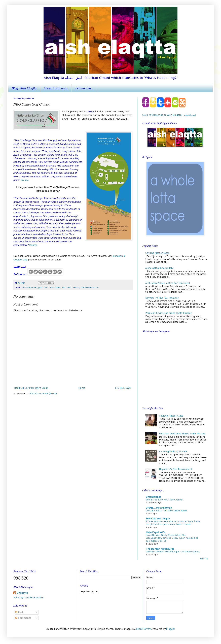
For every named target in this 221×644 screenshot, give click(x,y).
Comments (23, 618)
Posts (20, 612)
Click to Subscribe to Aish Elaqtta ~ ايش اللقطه (169, 115)
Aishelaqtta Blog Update (159, 268)
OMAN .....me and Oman (159, 508)
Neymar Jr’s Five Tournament (162, 298)
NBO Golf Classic (70, 287)
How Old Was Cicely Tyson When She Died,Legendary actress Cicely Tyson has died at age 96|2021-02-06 (172, 538)
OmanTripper (153, 497)
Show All (204, 559)
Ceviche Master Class (157, 253)
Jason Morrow (143, 629)
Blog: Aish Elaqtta (24, 88)
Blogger (170, 629)
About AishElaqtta (56, 88)
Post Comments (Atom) (43, 393)
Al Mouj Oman (30, 287)
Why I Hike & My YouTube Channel (164, 500)
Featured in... (84, 88)
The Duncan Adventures (160, 549)
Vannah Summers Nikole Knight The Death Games (173, 552)
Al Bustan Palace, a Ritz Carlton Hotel (168, 283)
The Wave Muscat (90, 287)
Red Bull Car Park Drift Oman (31, 388)
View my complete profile (28, 597)
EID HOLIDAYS (123, 388)
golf (41, 287)
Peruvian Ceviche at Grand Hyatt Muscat (169, 313)
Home (82, 388)
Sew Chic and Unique (158, 519)
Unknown (22, 593)
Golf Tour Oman (52, 287)
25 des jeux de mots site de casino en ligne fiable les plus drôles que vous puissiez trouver (173, 523)
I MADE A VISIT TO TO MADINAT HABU (166, 511)
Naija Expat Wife (155, 532)
